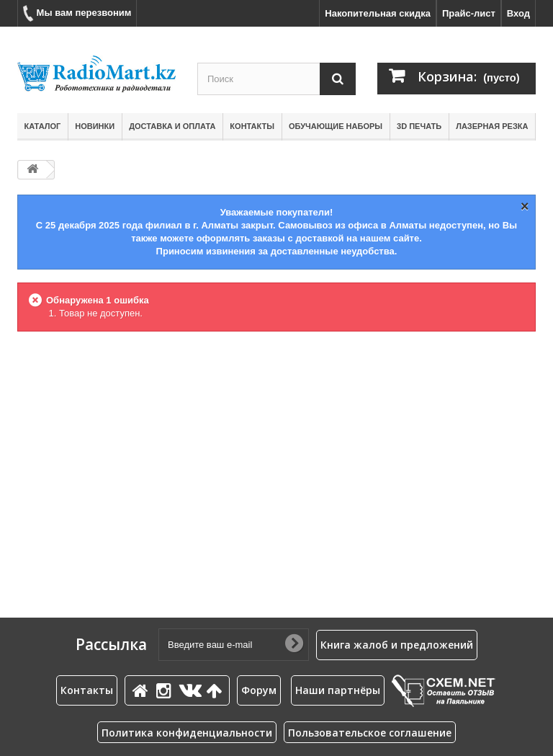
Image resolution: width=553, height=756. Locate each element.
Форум (259, 690)
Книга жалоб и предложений (397, 645)
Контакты (252, 126)
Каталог (43, 126)
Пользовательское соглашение (370, 733)
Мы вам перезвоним (77, 13)
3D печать (419, 126)
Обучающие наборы (336, 126)
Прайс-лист (469, 13)
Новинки (95, 126)
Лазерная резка (492, 126)
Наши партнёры (338, 690)
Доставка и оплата (172, 126)
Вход (518, 13)
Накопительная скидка (378, 13)
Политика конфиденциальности (187, 733)
